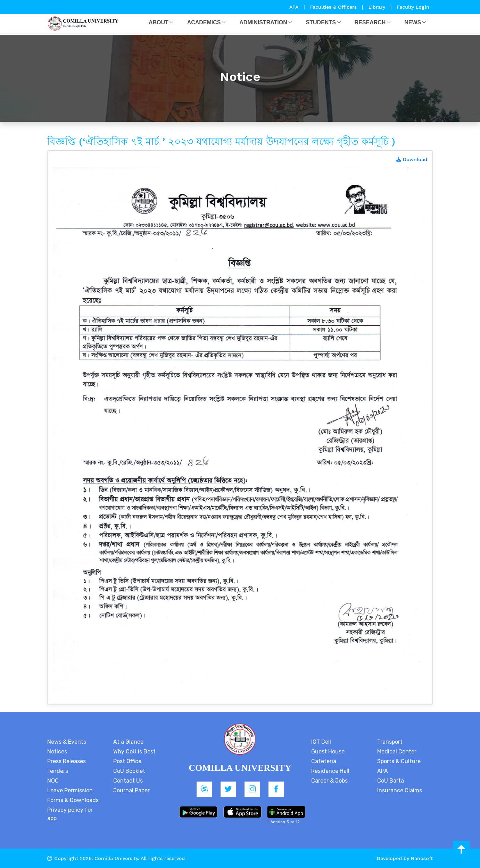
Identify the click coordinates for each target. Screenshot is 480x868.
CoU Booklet (129, 771)
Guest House (328, 752)
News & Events (67, 742)
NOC (53, 781)
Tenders (58, 771)
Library (378, 7)
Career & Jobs (329, 781)
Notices (57, 752)
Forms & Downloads (73, 800)
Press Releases (67, 761)
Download (412, 159)
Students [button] (321, 22)
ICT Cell (321, 742)
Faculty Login (413, 7)
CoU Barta (391, 781)
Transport (390, 742)
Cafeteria (324, 761)
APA (295, 7)
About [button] (159, 22)
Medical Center (397, 752)
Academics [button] (204, 22)
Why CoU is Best (134, 752)
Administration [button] (263, 22)
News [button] (413, 22)
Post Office (127, 761)
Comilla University (116, 858)
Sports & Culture (399, 761)
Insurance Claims (400, 790)
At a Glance (128, 742)
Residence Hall (330, 771)
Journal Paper (131, 790)
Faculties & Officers (333, 7)
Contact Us (128, 781)
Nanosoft (422, 858)
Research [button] (370, 22)
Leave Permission (70, 790)
